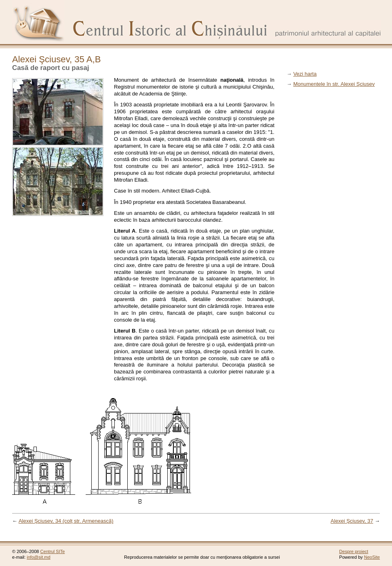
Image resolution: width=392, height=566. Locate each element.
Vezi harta (305, 74)
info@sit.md (39, 557)
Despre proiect (354, 551)
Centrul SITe (53, 551)
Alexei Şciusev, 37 (352, 521)
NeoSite (372, 557)
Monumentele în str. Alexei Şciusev (334, 84)
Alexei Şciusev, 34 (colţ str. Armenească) (66, 521)
